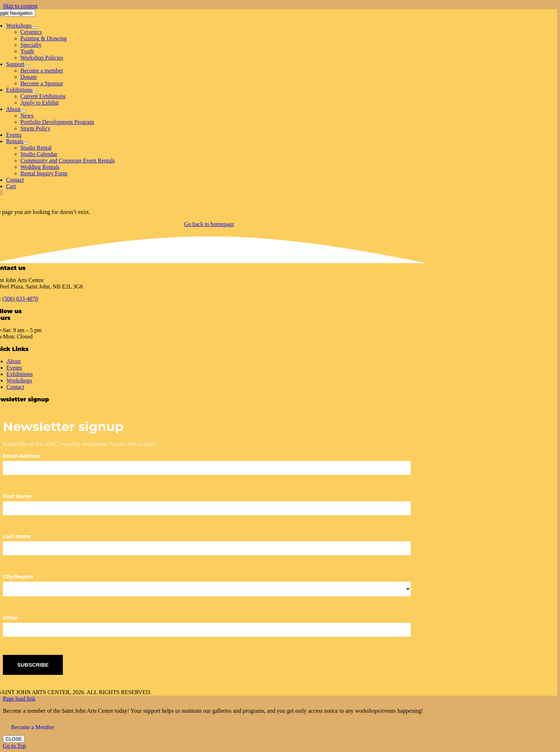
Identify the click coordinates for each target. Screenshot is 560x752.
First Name (17, 496)
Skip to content (20, 6)
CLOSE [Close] (14, 739)
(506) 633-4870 (20, 299)
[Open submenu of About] (23, 111)
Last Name (17, 536)
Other (11, 618)
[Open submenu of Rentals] (26, 143)
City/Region (18, 577)
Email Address (22, 456)
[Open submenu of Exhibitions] (35, 92)
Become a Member (33, 727)
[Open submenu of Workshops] (35, 27)
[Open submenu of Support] (27, 66)
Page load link (19, 699)
